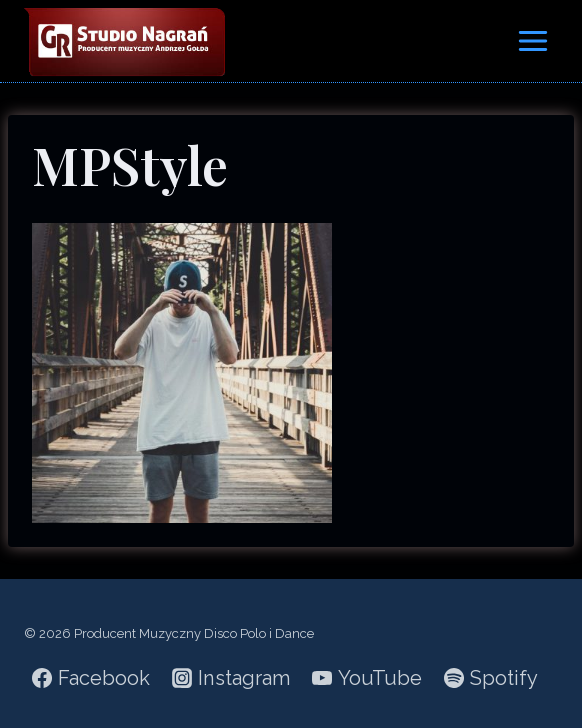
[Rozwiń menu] (532, 40)
